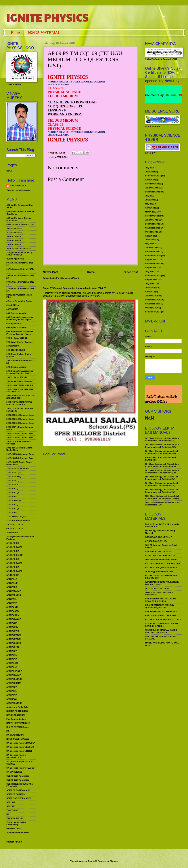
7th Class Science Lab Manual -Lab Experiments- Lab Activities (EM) (162, 472)
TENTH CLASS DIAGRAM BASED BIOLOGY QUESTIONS (161, 631)
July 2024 (150, 168)
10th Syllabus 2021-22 (17, 377)
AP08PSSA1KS (14, 595)
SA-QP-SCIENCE (14, 772)
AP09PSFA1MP (14, 619)
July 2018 (150, 284)
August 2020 (151, 260)
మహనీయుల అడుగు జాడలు (18, 833)
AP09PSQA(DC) (14, 635)
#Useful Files (13, 305)
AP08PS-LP (12, 579)
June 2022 (150, 200)
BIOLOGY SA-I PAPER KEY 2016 (161, 616)
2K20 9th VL (12, 513)
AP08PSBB (12, 587)
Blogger (113, 861)
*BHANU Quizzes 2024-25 (18, 248)
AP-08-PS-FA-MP (14, 547)
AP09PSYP (12, 659)
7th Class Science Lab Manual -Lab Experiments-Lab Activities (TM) (162, 446)
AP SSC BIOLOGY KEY (156, 541)
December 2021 (152, 224)
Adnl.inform (12, 533)
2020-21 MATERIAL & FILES (20, 385)
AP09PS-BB (12, 607)
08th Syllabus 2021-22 (17, 324)
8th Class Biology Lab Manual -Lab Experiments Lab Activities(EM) (162, 478)
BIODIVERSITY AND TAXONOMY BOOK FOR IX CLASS (161, 600)
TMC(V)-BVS (12, 810)
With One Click (14, 829)
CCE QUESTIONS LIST (66, 106)
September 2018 (153, 276)
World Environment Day (160, 95)
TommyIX (92, 861)
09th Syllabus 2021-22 (17, 338)
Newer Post (51, 272)
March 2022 (151, 212)
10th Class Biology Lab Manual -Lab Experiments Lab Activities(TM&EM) (162, 497)
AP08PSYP (12, 603)
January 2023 (151, 188)
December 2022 (152, 192)
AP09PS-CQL (61, 157)
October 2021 (151, 232)
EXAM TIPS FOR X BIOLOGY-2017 (161, 556)
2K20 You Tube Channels (18, 521)
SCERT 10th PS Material (18, 780)
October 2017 (151, 308)
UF (8, 814)
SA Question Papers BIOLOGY (21, 743)
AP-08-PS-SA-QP (14, 555)
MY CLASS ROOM (15, 735)
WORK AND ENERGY (65, 114)
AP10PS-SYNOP (14, 671)
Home (15, 33)
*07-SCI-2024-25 (14, 232)
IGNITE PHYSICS (47, 17)
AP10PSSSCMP (14, 683)
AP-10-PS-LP (13, 575)
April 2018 (150, 292)
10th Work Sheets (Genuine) (20, 381)
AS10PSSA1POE (14, 703)
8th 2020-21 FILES (15, 525)
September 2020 (153, 256)
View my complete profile (18, 190)
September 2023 (153, 176)
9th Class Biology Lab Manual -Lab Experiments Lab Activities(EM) (162, 484)
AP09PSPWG (13, 631)
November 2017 (153, 304)
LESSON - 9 (57, 110)
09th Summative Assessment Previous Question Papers (20, 333)
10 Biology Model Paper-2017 (159, 572)
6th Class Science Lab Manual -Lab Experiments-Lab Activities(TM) (162, 439)
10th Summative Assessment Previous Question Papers (20, 372)
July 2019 (150, 272)
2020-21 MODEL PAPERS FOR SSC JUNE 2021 (21, 397)
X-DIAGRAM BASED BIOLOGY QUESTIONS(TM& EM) (160, 606)
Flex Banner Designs (16, 719)
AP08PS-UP (12, 583)
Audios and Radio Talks (18, 707)
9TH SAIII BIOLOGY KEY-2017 (159, 552)
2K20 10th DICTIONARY (18, 469)
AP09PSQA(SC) (14, 639)
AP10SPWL (12, 699)
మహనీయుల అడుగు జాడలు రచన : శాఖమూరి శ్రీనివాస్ (161, 389)
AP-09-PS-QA (13, 567)
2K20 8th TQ (12, 489)
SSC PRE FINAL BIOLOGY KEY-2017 (163, 564)
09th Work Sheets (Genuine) (20, 342)
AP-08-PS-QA (13, 551)
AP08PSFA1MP (14, 591)
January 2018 (151, 296)
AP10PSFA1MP (14, 675)
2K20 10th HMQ (14, 477)
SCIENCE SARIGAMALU (18, 790)
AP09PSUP (12, 651)
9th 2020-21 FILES (15, 529)
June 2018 (150, 288)
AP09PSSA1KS (14, 643)
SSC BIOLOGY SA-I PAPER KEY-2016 (163, 620)
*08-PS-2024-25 (14, 236)
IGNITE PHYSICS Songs (18, 727)
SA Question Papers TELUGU (20, 768)
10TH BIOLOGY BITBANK (157, 588)
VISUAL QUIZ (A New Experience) (16, 823)
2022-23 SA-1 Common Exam (20, 458)
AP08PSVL (11, 599)
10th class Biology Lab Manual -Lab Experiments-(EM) (162, 504)
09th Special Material (16, 328)
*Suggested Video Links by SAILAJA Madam (19, 254)
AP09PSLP (11, 623)
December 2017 (152, 300)
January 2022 (151, 220)
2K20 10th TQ (13, 481)
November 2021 (153, 228)
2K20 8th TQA (13, 493)
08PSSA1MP (12, 309)
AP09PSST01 (13, 647)
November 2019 (153, 264)
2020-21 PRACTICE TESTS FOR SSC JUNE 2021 (19, 403)
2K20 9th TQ (12, 505)
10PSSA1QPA (13, 346)
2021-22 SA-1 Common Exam (20, 433)
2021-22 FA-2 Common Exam (20, 419)
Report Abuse (14, 842)
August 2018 (151, 280)
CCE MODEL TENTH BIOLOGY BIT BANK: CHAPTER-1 (162, 625)
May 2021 (150, 244)
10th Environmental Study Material (162, 560)
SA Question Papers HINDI (19, 751)
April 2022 (150, 208)
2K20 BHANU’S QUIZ (16, 517)
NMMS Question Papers (18, 739)
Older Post (131, 272)
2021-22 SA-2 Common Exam (20, 437)
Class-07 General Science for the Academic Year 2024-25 (75, 288)
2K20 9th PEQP (14, 501)
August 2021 (151, 236)
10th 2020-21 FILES (16, 350)
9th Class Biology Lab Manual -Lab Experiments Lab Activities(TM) (162, 491)
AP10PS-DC (12, 663)
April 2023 (150, 180)
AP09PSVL (11, 655)
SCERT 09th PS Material (18, 776)
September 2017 (153, 312)
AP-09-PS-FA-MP (14, 563)
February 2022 (152, 216)
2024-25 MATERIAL (44, 33)
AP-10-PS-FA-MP (14, 571)
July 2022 (150, 196)
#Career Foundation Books (19, 301)
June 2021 (150, 240)
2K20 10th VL (13, 485)
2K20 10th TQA (14, 473)
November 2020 (153, 252)
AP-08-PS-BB (13, 543)
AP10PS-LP (12, 667)
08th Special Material (16, 313)
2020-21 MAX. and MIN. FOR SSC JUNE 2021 (20, 390)
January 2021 (151, 248)
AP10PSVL (11, 691)
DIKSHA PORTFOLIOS (17, 711)
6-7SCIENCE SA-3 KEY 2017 (158, 537)
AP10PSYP (12, 695)
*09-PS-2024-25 (14, 240)
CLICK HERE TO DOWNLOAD (72, 102)
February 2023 (152, 184)
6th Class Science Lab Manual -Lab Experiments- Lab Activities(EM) (162, 465)
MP (8, 731)
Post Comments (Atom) (68, 278)
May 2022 (150, 204)
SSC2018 (11, 806)
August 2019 (151, 268)
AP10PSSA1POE (14, 679)
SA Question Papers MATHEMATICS (16, 756)
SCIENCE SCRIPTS (16, 794)
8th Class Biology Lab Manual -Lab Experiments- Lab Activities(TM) (162, 452)
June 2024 (150, 172)
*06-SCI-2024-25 (14, 228)
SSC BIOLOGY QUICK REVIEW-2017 (162, 568)
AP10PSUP (12, 687)
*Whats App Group (15, 259)
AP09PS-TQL (13, 615)
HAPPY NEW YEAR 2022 (18, 723)
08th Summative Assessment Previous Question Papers (20, 318)
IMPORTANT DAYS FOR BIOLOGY (161, 612)
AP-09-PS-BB (13, 559)
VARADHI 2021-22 (15, 818)
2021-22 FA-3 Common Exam (20, 423)
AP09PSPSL (12, 627)
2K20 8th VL (12, 497)
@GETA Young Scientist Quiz (20, 224)
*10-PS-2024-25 (14, 244)
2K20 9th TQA (13, 509)
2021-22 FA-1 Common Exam (20, 415)
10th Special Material (16, 367)
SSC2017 (11, 802)
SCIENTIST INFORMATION (19, 798)
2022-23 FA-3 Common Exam (20, 454)
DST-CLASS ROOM (16, 715)
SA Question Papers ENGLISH (21, 747)
